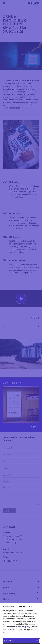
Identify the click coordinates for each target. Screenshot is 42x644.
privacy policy (25, 627)
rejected (11, 629)
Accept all (21, 641)
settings (6, 632)
